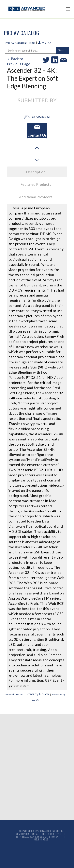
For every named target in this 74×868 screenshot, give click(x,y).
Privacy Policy (38, 694)
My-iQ (44, 43)
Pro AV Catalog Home (20, 43)
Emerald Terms (14, 694)
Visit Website (37, 117)
